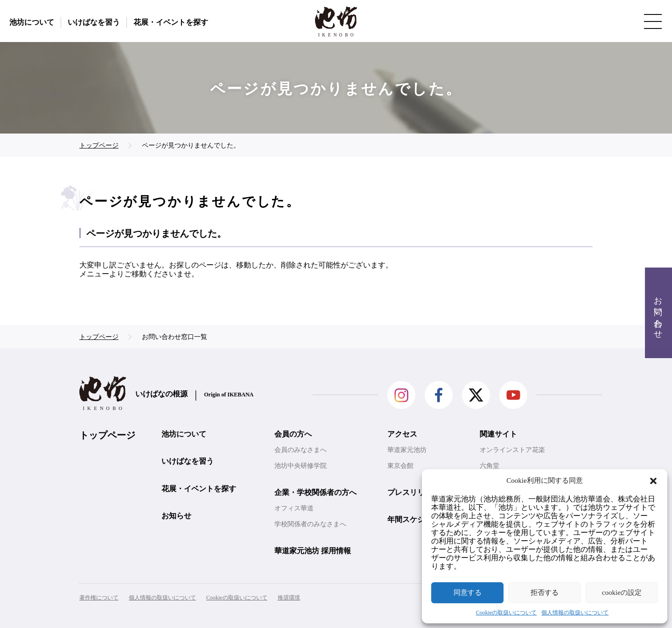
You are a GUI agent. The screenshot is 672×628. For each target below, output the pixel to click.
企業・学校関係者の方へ (315, 492)
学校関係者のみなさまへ (310, 524)
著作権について (99, 598)
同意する (468, 593)
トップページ (107, 435)
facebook (439, 395)
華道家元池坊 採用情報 (313, 551)
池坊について (32, 22)
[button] (653, 481)
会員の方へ (293, 434)
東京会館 (400, 466)
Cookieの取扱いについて (507, 613)
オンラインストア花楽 (512, 450)
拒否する (545, 593)
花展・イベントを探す (171, 22)
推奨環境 (289, 598)
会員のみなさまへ (301, 450)
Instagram (401, 395)
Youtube (513, 395)
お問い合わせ (658, 313)
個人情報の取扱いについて (575, 613)
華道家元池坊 (407, 450)
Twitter (476, 395)
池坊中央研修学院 (301, 466)
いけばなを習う (94, 22)
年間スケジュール (417, 519)
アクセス (402, 434)
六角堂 (490, 466)
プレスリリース (413, 492)
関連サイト (498, 434)
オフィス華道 (294, 508)
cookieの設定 (622, 593)
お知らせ (176, 516)
